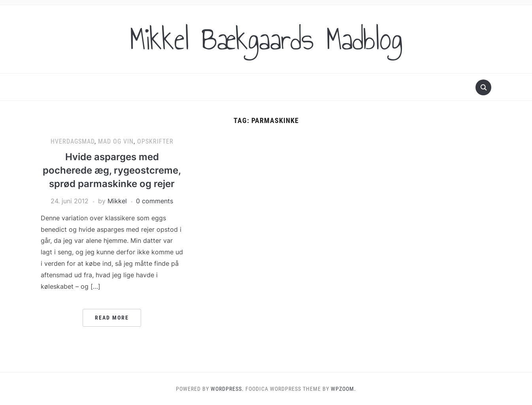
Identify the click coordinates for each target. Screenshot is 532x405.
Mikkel (117, 201)
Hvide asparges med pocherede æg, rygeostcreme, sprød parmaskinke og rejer (112, 170)
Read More (112, 318)
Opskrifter (155, 141)
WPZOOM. (343, 389)
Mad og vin (116, 141)
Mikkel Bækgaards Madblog (266, 39)
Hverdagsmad (73, 141)
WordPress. (227, 389)
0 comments (155, 201)
